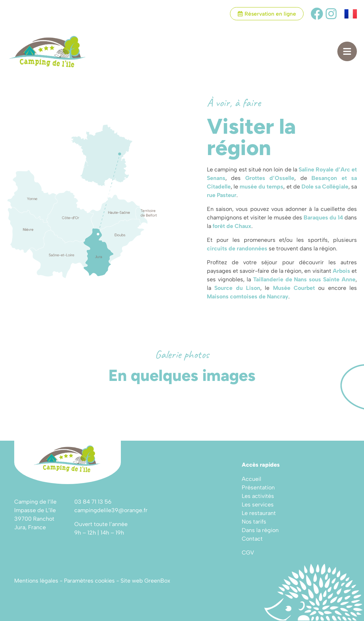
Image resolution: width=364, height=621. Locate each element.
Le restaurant (259, 513)
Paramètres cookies (89, 581)
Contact (252, 539)
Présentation (258, 487)
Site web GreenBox (145, 581)
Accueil (251, 479)
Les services (258, 505)
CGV (248, 553)
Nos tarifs (254, 522)
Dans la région (260, 530)
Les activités (258, 496)
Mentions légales (36, 581)
